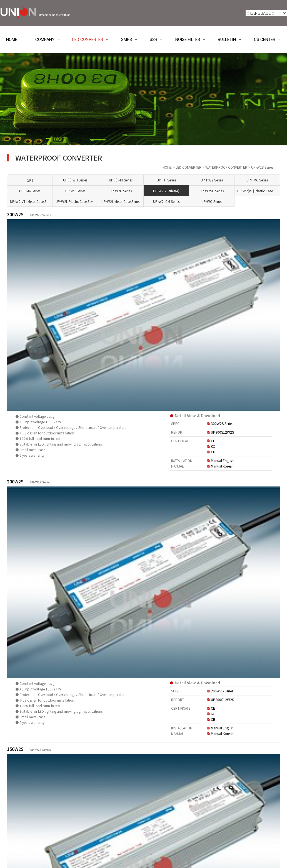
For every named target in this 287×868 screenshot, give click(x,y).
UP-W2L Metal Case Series (165, 201)
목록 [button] (271, 715)
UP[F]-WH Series (130, 180)
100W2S (102, 589)
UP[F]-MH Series (163, 180)
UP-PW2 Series (229, 180)
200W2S (102, 339)
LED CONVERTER (88, 40)
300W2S (102, 214)
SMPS (127, 40)
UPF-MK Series (97, 191)
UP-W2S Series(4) (196, 191)
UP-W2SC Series (229, 191)
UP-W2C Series (163, 191)
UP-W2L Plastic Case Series (132, 201)
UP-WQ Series (229, 201)
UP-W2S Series (31, 298)
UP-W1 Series (130, 191)
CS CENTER (265, 40)
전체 (97, 180)
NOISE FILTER (188, 40)
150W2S (102, 464)
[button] (85, 715)
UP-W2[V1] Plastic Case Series (264, 191)
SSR (154, 40)
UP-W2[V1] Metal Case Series (98, 201)
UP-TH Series (196, 180)
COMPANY (45, 40)
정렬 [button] (256, 715)
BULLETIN (227, 40)
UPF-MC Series (262, 180)
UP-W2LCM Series (196, 201)
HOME (12, 40)
